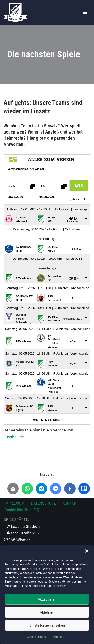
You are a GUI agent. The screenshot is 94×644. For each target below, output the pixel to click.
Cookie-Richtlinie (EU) (22, 510)
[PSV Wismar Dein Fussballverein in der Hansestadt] (15, 12)
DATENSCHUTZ (43, 503)
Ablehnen (47, 612)
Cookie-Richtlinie (38, 637)
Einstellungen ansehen (47, 625)
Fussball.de (14, 437)
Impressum (60, 637)
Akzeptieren (47, 599)
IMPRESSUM (14, 503)
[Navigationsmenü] (85, 12)
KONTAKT (70, 503)
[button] (87, 551)
